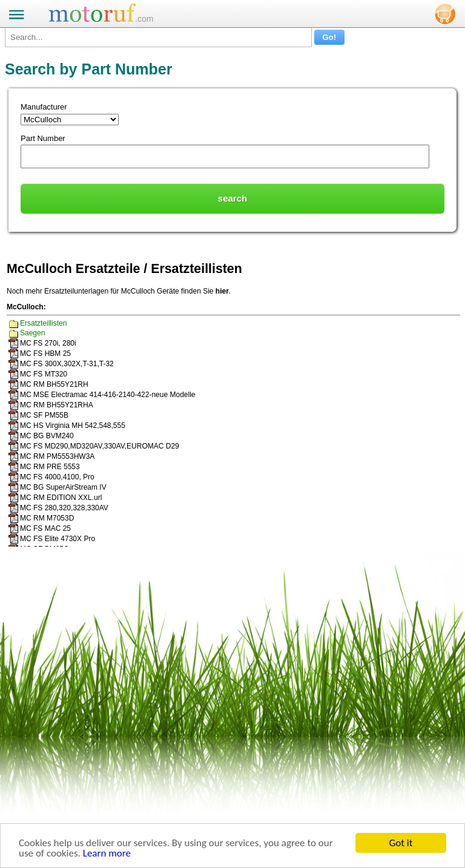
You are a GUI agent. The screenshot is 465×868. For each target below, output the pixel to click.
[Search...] (158, 37)
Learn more (107, 854)
